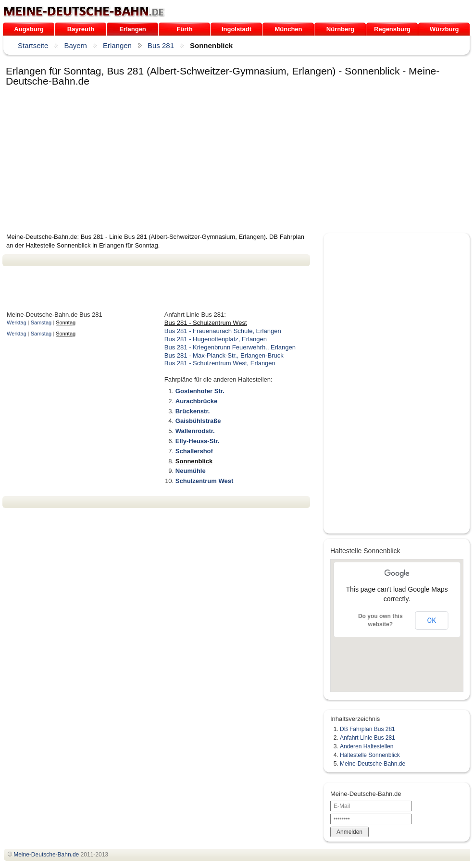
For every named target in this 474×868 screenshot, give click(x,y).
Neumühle (191, 471)
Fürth (184, 29)
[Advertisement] (150, 161)
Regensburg (392, 29)
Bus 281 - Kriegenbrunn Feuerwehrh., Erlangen (230, 347)
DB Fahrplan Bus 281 (368, 729)
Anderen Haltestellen (367, 746)
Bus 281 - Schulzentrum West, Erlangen (220, 363)
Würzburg (444, 29)
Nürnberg (341, 29)
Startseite (33, 45)
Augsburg (29, 29)
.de (84, 12)
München (288, 29)
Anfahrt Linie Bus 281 (368, 738)
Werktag (17, 322)
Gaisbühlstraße (198, 421)
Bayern (75, 45)
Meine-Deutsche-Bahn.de (373, 764)
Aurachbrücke (196, 401)
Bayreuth (81, 29)
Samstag (41, 322)
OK (432, 620)
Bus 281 (161, 45)
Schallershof (194, 451)
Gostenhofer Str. (200, 391)
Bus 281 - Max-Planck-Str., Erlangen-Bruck (224, 355)
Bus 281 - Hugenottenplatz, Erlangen (216, 339)
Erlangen (133, 29)
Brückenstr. (193, 411)
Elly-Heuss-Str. (198, 441)
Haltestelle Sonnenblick (370, 755)
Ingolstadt (237, 29)
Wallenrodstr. (195, 431)
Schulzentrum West (204, 481)
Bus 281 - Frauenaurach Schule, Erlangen (223, 331)
